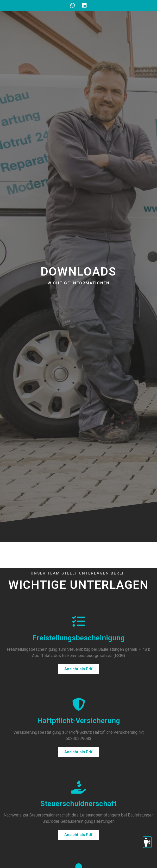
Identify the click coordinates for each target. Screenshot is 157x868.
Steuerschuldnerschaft (78, 804)
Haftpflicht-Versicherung (79, 721)
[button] (78, 669)
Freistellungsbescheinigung (78, 638)
